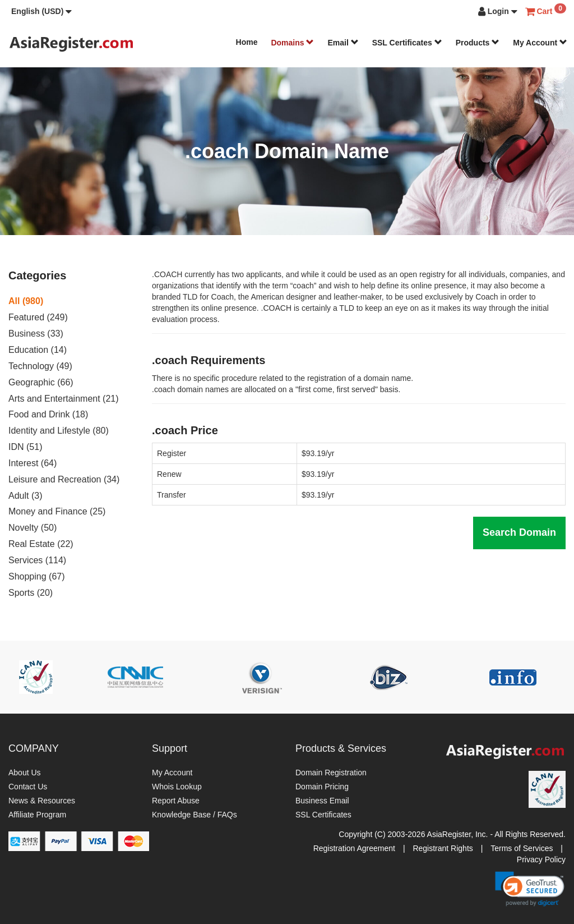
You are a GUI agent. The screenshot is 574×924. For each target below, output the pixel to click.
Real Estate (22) (41, 544)
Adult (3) (25, 496)
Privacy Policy (541, 859)
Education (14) (38, 350)
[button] (41, 11)
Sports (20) (31, 593)
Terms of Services (522, 848)
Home (247, 42)
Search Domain (519, 532)
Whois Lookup (177, 787)
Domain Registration (331, 773)
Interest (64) (33, 463)
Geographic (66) (41, 382)
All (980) (26, 301)
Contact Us (28, 787)
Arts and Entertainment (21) (64, 399)
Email (343, 43)
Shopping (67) (37, 576)
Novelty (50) (33, 528)
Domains (292, 43)
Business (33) (36, 334)
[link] (530, 889)
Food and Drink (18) (48, 414)
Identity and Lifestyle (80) (59, 431)
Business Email (322, 801)
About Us (25, 773)
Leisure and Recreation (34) (64, 479)
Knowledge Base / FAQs (195, 815)
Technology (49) (40, 366)
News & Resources (42, 801)
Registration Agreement (354, 848)
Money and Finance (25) (57, 511)
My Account (540, 43)
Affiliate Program (37, 815)
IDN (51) (25, 447)
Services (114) (37, 560)
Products (478, 43)
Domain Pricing (322, 787)
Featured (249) (38, 317)
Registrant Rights (443, 848)
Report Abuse (176, 801)
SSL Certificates (407, 43)
